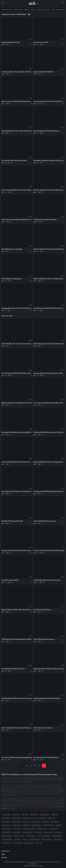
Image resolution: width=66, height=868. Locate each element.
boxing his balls (29, 843)
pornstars (4, 793)
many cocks (46, 822)
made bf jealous (48, 832)
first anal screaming (41, 818)
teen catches (58, 832)
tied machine (16, 832)
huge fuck (59, 825)
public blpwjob (31, 836)
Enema (33, 10)
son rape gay (55, 822)
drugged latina (16, 825)
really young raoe (46, 839)
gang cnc (25, 839)
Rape (53, 10)
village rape (54, 815)
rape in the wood (42, 829)
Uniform (27, 10)
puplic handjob (45, 815)
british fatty (38, 832)
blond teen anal (6, 832)
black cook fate (17, 822)
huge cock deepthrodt (29, 829)
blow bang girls (54, 829)
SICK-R (37, 803)
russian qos (17, 839)
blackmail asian (34, 815)
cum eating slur (6, 822)
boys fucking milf (7, 836)
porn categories (47, 806)
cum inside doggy (7, 839)
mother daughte (57, 836)
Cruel (48, 10)
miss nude (26, 822)
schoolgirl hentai (36, 822)
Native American (7, 10)
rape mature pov (58, 839)
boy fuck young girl (19, 836)
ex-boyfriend (17, 829)
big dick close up (7, 829)
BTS (21, 10)
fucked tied (26, 825)
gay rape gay (47, 836)
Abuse (16, 10)
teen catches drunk (28, 818)
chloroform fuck (7, 843)
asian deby (25, 815)
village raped (6, 818)
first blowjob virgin (28, 832)
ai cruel (39, 836)
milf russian (39, 843)
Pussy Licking (41, 10)
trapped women (16, 818)
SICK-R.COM (41, 778)
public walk (52, 818)
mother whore (16, 815)
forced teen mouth (49, 825)
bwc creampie (6, 815)
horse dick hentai (18, 843)
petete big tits (6, 825)
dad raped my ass (36, 825)
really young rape (35, 839)
